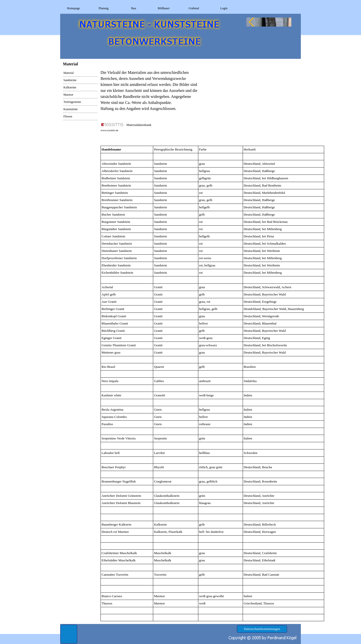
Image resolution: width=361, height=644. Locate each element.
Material (69, 73)
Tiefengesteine (72, 102)
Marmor (68, 95)
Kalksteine (70, 87)
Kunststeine (71, 109)
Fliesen (68, 116)
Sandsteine (70, 80)
